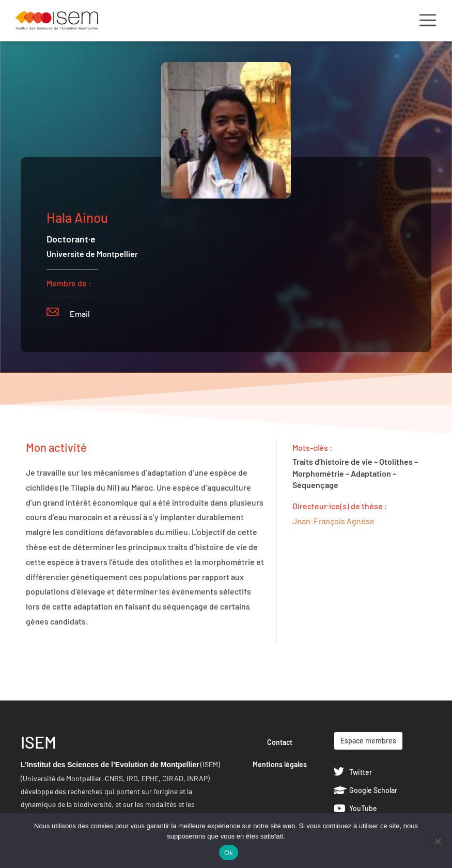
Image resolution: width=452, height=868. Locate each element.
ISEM (38, 742)
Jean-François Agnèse (333, 521)
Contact (280, 742)
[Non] (438, 841)
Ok (229, 853)
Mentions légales (280, 764)
